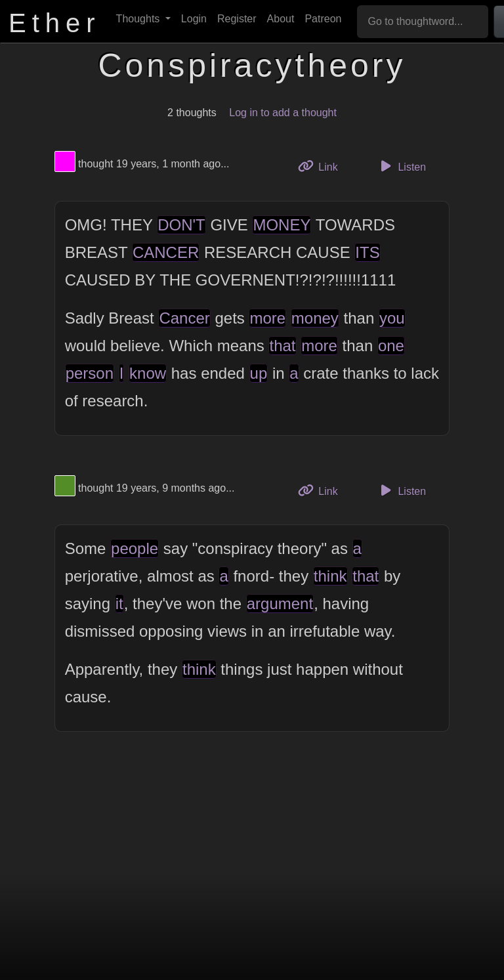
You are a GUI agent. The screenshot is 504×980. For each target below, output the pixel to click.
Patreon (323, 19)
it (119, 604)
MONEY (282, 225)
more (267, 318)
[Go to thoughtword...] (423, 22)
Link (323, 166)
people (135, 548)
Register (237, 19)
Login (194, 19)
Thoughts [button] (139, 19)
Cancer (184, 318)
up (259, 373)
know (148, 373)
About (281, 19)
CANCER (166, 252)
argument (280, 604)
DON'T (181, 225)
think (330, 576)
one (391, 346)
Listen (401, 166)
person (90, 373)
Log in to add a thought (283, 113)
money (315, 318)
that (282, 346)
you (392, 318)
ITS (367, 252)
